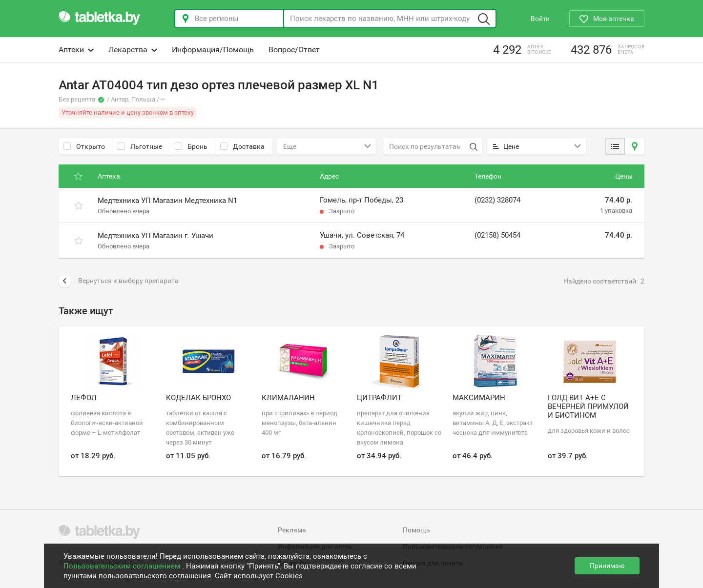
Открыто (84, 146)
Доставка (242, 146)
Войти (540, 19)
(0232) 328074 (497, 200)
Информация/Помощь (213, 50)
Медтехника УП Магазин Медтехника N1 (167, 201)
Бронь (191, 146)
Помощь (416, 530)
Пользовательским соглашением (123, 566)
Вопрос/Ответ (294, 50)
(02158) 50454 (497, 235)
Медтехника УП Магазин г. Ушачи (155, 236)
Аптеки (76, 50)
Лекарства (133, 50)
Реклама (292, 530)
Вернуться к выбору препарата (119, 281)
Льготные (140, 146)
